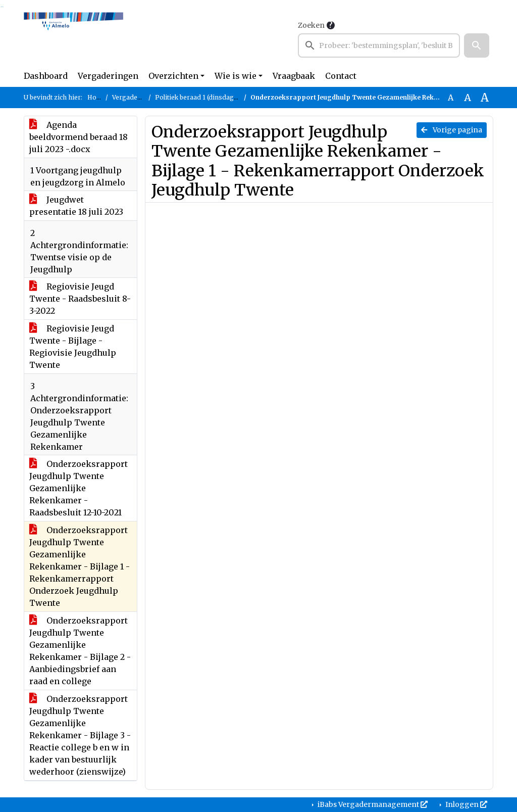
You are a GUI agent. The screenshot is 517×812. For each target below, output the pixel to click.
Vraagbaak (294, 76)
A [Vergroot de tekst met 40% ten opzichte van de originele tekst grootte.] (485, 98)
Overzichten (173, 76)
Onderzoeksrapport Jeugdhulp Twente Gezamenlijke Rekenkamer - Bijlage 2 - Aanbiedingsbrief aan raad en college (80, 651)
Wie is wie (236, 76)
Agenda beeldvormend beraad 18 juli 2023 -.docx (79, 137)
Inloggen (466, 804)
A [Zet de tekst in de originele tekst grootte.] (451, 98)
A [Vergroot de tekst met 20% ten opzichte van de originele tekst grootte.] (468, 98)
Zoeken (311, 25)
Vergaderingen (108, 76)
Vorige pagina (452, 130)
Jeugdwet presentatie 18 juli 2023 (76, 206)
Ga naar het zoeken (1, 7)
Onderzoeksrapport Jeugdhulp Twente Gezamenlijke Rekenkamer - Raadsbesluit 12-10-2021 (79, 488)
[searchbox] (379, 45)
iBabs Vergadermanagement (372, 804)
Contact (341, 76)
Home (97, 97)
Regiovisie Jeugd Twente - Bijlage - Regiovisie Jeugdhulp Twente (73, 347)
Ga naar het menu (3, 7)
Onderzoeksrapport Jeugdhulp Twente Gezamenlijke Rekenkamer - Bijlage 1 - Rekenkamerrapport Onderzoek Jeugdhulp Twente (80, 566)
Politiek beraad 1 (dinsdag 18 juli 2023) (213, 97)
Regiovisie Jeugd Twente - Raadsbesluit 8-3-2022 (80, 299)
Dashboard (46, 76)
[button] (477, 45)
